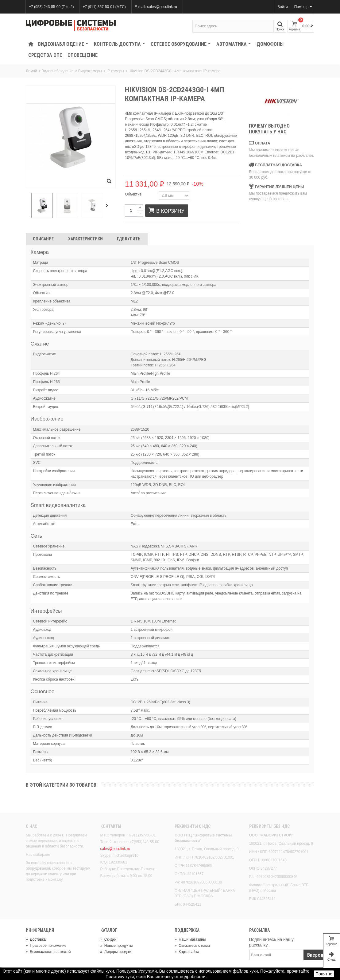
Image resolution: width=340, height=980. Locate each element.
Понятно (324, 974)
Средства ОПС (45, 55)
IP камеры (115, 71)
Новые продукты (117, 946)
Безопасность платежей (48, 952)
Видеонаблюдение (63, 44)
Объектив (134, 194)
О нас (31, 826)
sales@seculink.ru (115, 849)
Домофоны (270, 44)
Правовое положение (46, 946)
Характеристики (85, 239)
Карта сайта (187, 952)
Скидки (108, 939)
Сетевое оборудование (181, 44)
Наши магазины (190, 939)
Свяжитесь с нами (192, 946)
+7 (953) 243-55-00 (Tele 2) (51, 7)
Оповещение (83, 55)
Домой (31, 71)
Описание (43, 239)
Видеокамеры (90, 71)
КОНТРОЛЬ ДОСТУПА (120, 44)
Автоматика (234, 44)
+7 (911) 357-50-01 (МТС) (104, 7)
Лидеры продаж (116, 952)
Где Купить (129, 239)
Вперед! (316, 955)
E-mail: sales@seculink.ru (156, 7)
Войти (283, 7)
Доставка (36, 939)
